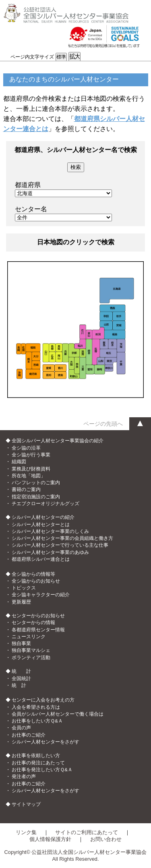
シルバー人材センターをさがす (46, 742)
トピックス (24, 588)
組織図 (19, 462)
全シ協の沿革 (26, 448)
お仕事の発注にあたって (38, 763)
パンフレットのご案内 (36, 483)
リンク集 (26, 832)
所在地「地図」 (29, 476)
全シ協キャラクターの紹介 (41, 595)
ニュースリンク (29, 637)
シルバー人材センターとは (41, 525)
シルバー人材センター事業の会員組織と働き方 (62, 538)
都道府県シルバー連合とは (41, 559)
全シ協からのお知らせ (36, 581)
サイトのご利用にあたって (87, 832)
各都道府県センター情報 (38, 630)
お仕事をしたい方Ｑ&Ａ (37, 721)
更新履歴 (21, 602)
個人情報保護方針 (50, 839)
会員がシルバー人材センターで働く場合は (58, 714)
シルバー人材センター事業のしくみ (50, 531)
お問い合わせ (106, 839)
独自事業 (21, 643)
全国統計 (21, 679)
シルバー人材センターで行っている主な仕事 (60, 545)
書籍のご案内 (26, 489)
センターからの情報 (33, 622)
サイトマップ (26, 804)
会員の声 (21, 728)
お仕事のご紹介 (29, 735)
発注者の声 (24, 776)
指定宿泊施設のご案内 (36, 497)
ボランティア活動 (31, 658)
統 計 (19, 685)
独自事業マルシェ (31, 650)
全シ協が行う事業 (31, 455)
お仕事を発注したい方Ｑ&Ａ (42, 770)
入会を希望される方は (36, 707)
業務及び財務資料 (31, 469)
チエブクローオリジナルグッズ (46, 504)
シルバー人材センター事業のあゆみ (50, 552)
